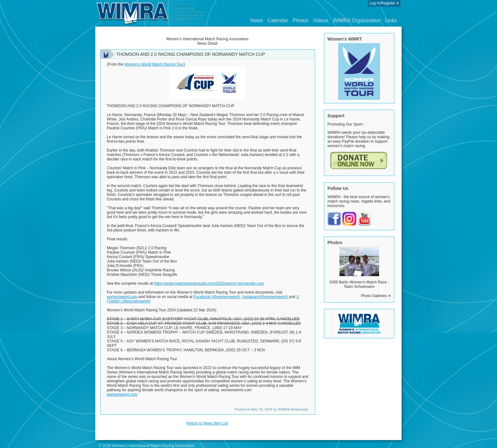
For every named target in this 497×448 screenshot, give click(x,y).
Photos (300, 20)
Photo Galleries (376, 296)
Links (391, 20)
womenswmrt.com (122, 297)
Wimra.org (151, 13)
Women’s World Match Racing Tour (154, 64)
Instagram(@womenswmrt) (266, 297)
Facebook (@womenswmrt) (217, 297)
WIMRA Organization (357, 20)
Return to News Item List (207, 423)
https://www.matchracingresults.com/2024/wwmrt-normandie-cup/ (209, 283)
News (257, 20)
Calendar (278, 20)
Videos (321, 20)
